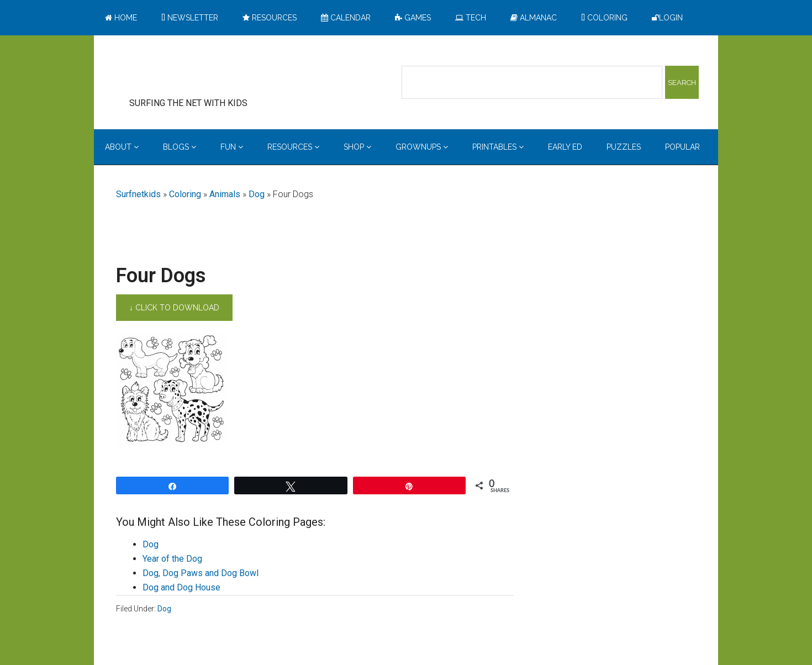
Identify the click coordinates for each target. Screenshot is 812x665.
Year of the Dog (172, 559)
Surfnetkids (138, 194)
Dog (257, 194)
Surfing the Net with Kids (205, 71)
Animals (225, 194)
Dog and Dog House (181, 587)
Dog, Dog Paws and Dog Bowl (201, 573)
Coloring (185, 194)
